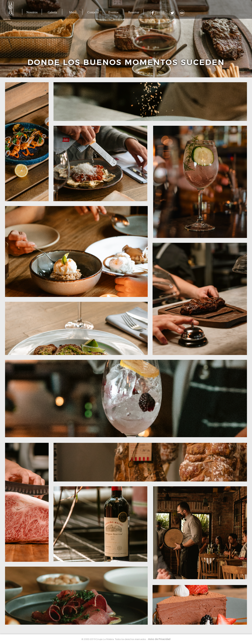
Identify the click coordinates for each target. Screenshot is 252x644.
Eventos (113, 12)
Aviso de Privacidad (159, 639)
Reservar (134, 12)
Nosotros (32, 12)
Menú (73, 12)
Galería (52, 12)
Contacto (93, 12)
